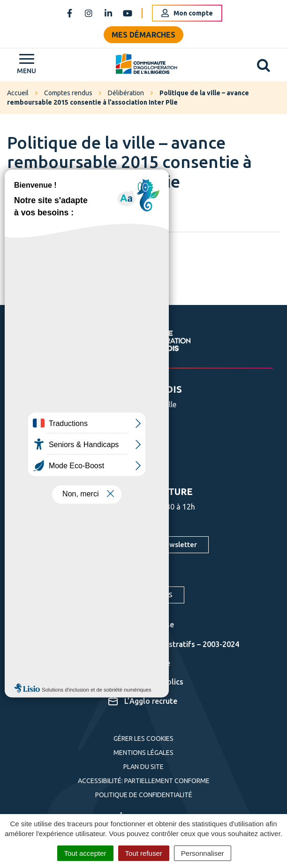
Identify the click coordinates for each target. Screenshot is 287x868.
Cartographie (139, 663)
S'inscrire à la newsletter (156, 544)
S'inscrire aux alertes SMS (130, 595)
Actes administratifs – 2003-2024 (174, 644)
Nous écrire (122, 462)
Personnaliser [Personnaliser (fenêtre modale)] (203, 853)
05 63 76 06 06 (127, 437)
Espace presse (141, 624)
